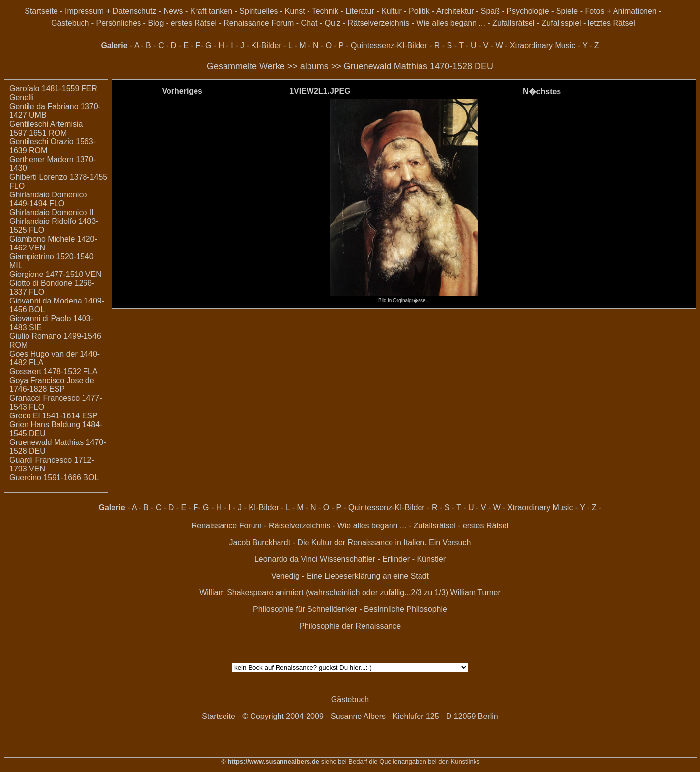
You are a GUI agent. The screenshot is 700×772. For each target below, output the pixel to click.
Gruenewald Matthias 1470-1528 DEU (419, 66)
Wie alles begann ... (451, 23)
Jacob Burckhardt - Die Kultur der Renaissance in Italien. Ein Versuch (350, 542)
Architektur (455, 11)
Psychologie (528, 11)
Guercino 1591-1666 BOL (54, 478)
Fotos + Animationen (620, 11)
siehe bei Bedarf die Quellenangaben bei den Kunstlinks (400, 761)
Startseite (41, 11)
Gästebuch (70, 23)
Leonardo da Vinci (286, 559)
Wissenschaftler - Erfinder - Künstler (383, 559)
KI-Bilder (266, 45)
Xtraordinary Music (543, 45)
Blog (156, 23)
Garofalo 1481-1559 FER (53, 89)
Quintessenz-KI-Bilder (389, 45)
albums (314, 66)
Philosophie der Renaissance (350, 626)
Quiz (333, 23)
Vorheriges (182, 91)
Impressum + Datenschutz (111, 11)
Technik (325, 11)
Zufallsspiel (561, 23)
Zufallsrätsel (513, 23)
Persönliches (119, 23)
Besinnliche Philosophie (406, 609)
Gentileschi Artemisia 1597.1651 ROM (46, 128)
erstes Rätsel (194, 23)
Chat (309, 23)
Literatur (360, 11)
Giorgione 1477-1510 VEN (56, 274)
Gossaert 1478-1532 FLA (54, 372)
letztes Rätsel (612, 23)
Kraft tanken (211, 11)
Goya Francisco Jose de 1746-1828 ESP (52, 385)
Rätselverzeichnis (378, 23)
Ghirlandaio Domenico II (52, 212)
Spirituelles (258, 11)
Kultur (392, 11)
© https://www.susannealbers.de (270, 761)
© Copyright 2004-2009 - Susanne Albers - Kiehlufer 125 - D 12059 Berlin (370, 716)
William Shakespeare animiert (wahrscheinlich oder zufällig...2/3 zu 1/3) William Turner (350, 593)
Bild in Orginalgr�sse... (404, 298)
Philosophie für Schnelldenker (305, 609)
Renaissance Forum (259, 23)
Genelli (22, 97)
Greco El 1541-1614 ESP (54, 416)
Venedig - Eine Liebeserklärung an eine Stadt (350, 576)
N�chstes (542, 92)
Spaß (490, 11)
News (173, 11)
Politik (419, 11)
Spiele (567, 11)
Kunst (295, 11)
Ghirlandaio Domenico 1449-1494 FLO (48, 199)
